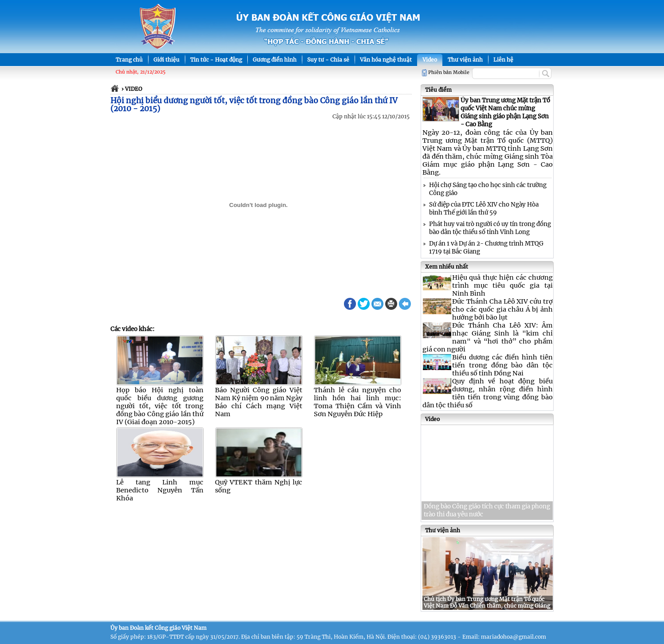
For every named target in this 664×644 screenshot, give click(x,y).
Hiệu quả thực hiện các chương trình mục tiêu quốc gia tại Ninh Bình (502, 285)
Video (430, 60)
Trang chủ (129, 60)
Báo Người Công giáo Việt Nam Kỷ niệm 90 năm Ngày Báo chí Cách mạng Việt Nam (259, 402)
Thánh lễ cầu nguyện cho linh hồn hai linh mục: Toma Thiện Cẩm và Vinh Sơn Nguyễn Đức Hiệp (357, 402)
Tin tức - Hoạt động (216, 60)
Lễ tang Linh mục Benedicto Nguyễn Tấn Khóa (160, 490)
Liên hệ (503, 60)
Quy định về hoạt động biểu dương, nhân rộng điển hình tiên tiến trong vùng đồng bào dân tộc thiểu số (488, 393)
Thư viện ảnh (465, 60)
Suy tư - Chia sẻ (328, 60)
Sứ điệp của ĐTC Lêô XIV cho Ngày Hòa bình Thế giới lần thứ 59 (484, 209)
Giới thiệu (166, 60)
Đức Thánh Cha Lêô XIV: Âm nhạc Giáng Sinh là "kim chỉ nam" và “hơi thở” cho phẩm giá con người (488, 337)
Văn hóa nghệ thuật (386, 60)
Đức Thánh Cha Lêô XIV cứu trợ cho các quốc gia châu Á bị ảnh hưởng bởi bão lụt (502, 309)
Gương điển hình (275, 60)
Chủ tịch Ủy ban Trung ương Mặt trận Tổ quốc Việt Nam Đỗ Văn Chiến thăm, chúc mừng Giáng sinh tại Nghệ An (487, 606)
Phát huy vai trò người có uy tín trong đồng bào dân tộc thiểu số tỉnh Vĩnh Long (490, 228)
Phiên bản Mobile (449, 72)
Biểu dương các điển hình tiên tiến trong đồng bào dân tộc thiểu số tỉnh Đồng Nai (502, 365)
